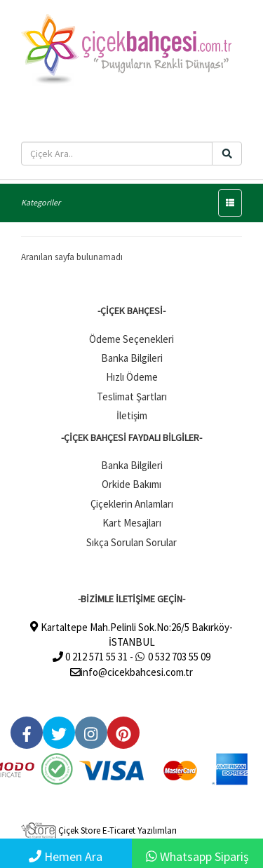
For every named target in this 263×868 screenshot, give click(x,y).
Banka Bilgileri (132, 358)
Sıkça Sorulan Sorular (131, 542)
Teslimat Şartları (132, 396)
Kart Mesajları (132, 523)
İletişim (132, 415)
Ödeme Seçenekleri (131, 339)
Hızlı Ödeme (132, 377)
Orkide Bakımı (131, 484)
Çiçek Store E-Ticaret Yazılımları (99, 830)
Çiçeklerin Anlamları (132, 504)
